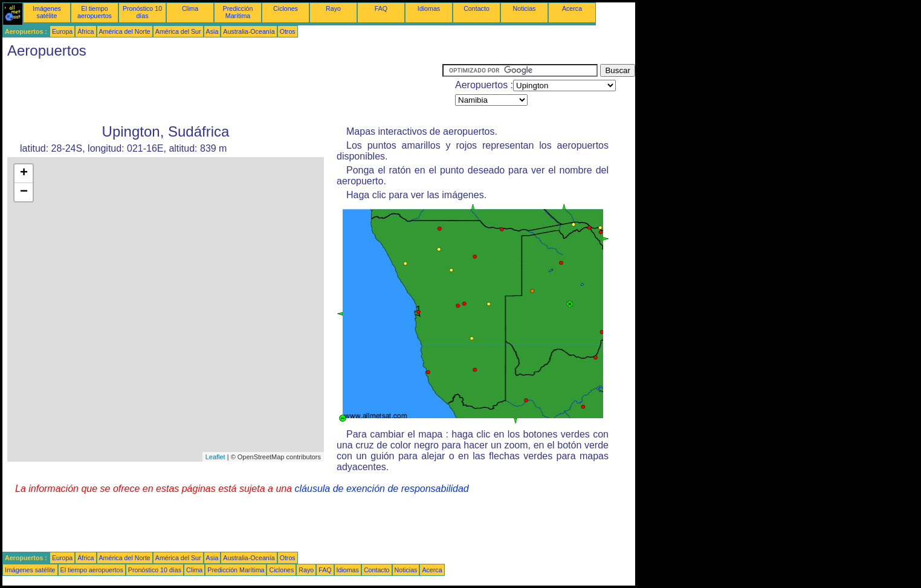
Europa (62, 31)
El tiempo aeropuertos (95, 12)
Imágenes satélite (47, 12)
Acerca (572, 8)
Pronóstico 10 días (142, 12)
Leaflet (215, 457)
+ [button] (24, 173)
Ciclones (286, 8)
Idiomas (429, 8)
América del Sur (178, 31)
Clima (190, 8)
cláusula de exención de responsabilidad (382, 489)
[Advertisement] (222, 91)
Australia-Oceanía (249, 31)
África (86, 31)
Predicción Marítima (238, 12)
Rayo (333, 8)
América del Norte (125, 31)
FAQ (381, 8)
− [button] (24, 192)
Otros (288, 31)
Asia (212, 31)
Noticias (525, 8)
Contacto (477, 8)
